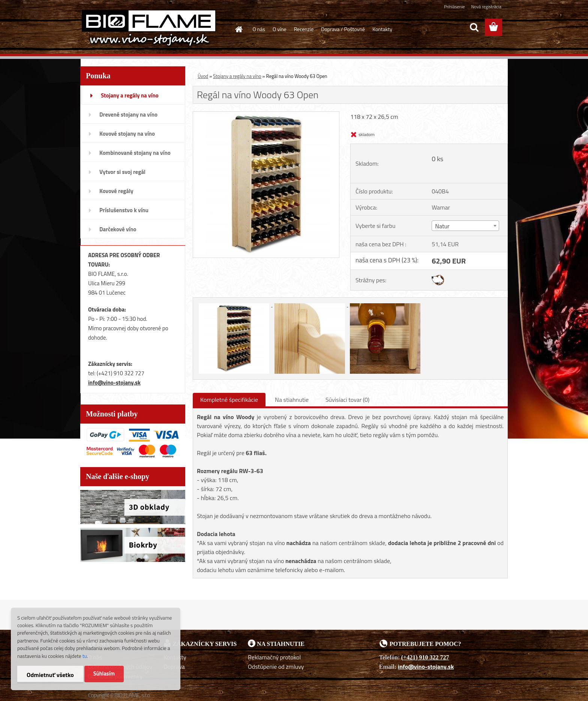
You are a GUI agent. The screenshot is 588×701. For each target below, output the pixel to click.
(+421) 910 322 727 (425, 657)
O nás (259, 29)
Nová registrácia (486, 7)
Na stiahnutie (292, 400)
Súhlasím (104, 674)
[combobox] (465, 226)
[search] (474, 27)
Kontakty (382, 29)
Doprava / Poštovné (343, 29)
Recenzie (304, 29)
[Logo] (149, 28)
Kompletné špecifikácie (229, 400)
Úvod (203, 76)
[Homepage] (238, 29)
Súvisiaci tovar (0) (347, 400)
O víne (280, 29)
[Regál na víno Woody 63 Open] (266, 115)
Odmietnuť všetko (50, 675)
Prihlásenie (454, 7)
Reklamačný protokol (274, 657)
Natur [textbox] (442, 226)
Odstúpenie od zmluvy (276, 667)
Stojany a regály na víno (237, 76)
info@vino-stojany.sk (114, 383)
